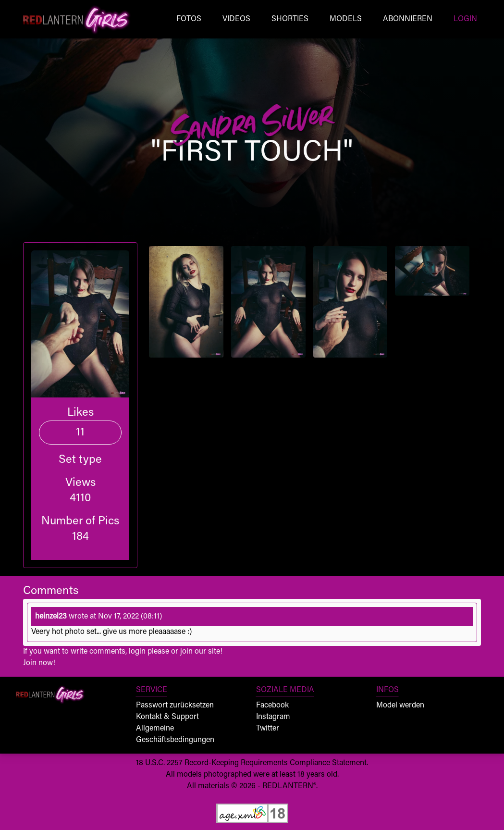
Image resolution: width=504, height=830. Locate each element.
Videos (236, 19)
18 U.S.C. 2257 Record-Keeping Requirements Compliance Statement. (252, 763)
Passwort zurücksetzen (175, 706)
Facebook (272, 706)
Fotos (189, 19)
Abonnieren (408, 19)
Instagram (273, 717)
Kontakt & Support (167, 717)
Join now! (39, 663)
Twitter (268, 729)
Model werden (400, 706)
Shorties (290, 19)
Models (346, 19)
